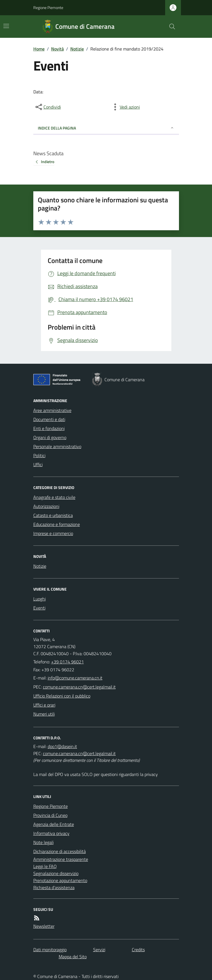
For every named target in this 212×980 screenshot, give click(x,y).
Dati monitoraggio (50, 950)
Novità (57, 49)
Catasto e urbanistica (53, 515)
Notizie (77, 49)
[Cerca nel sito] (170, 27)
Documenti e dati (49, 419)
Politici (39, 455)
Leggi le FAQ (45, 866)
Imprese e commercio (53, 533)
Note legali (43, 842)
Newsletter (44, 926)
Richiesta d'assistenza (54, 887)
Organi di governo (50, 437)
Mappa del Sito (73, 957)
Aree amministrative (52, 410)
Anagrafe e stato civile (54, 497)
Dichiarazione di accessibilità (60, 851)
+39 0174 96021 (67, 662)
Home (39, 49)
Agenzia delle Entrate (54, 824)
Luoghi (40, 599)
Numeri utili (44, 714)
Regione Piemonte (48, 7)
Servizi (99, 950)
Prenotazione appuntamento (60, 880)
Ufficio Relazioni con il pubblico (62, 696)
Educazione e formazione (57, 524)
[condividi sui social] (48, 107)
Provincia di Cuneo (50, 815)
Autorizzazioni (46, 506)
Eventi (39, 608)
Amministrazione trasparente (61, 859)
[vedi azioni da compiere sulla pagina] (125, 107)
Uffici (38, 464)
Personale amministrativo (57, 446)
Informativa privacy (51, 833)
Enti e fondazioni (49, 428)
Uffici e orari (44, 705)
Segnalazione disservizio (56, 873)
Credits (138, 950)
